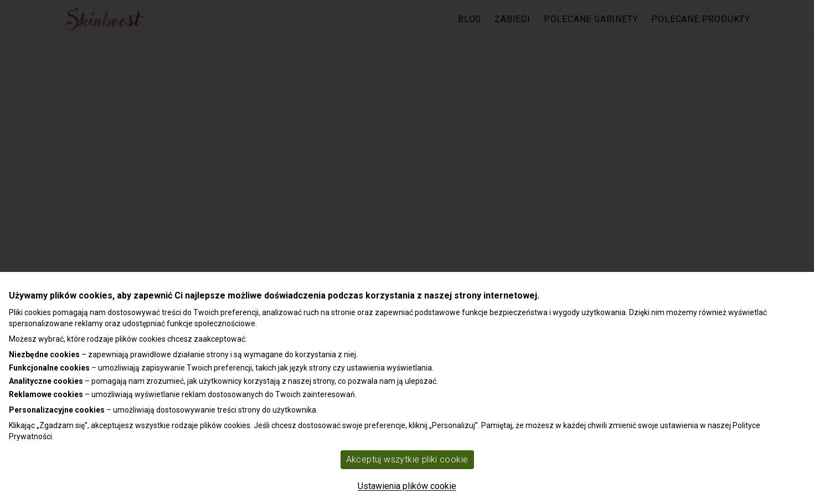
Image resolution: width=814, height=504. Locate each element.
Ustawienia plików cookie (407, 486)
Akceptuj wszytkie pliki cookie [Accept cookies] (407, 459)
